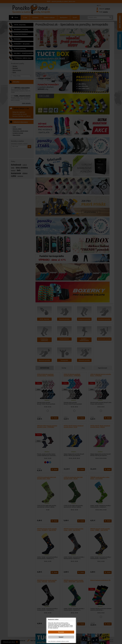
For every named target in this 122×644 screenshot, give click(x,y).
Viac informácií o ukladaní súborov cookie (58, 641)
